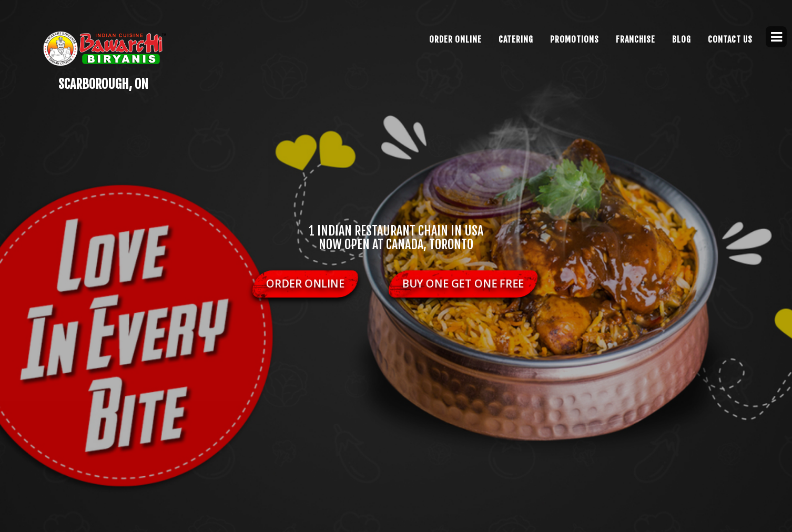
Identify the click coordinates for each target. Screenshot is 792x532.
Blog (682, 39)
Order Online (455, 39)
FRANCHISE (636, 39)
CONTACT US (730, 39)
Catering (516, 39)
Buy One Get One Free (463, 284)
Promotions (575, 39)
